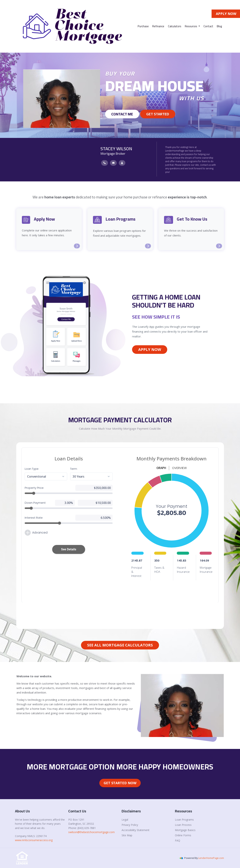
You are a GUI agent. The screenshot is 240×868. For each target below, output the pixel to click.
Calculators (175, 26)
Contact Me (122, 114)
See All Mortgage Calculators (120, 645)
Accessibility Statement (136, 830)
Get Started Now (120, 783)
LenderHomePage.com (211, 858)
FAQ (178, 840)
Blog (219, 26)
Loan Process (183, 825)
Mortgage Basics (185, 830)
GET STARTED (158, 114)
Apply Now (150, 349)
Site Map (127, 835)
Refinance (158, 26)
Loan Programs (184, 820)
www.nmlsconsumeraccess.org (34, 840)
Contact (208, 26)
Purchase (143, 26)
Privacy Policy (130, 825)
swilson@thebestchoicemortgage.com (91, 832)
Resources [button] (191, 26)
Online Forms (183, 835)
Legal (125, 820)
